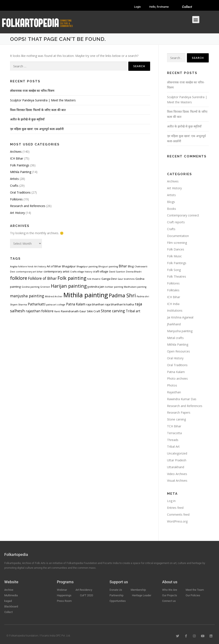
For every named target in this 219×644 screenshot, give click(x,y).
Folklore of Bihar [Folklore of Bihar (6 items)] (42, 278)
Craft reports (176, 222)
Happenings (64, 595)
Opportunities (118, 601)
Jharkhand (174, 324)
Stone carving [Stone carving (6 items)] (113, 311)
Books (172, 209)
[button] (196, 20)
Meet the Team (195, 590)
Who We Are (170, 590)
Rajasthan (174, 392)
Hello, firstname (159, 7)
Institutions (175, 310)
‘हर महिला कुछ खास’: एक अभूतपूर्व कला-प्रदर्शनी (37, 129)
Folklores (16, 199)
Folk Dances (176, 249)
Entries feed (175, 508)
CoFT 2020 (87, 595)
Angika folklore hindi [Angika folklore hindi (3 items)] (22, 266)
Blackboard (11, 606)
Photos (172, 385)
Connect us (169, 601)
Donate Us (116, 590)
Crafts (14, 186)
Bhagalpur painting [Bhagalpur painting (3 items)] (87, 266)
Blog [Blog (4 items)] (131, 266)
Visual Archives (177, 480)
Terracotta (174, 433)
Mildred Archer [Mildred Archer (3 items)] (54, 296)
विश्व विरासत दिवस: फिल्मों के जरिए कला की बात (38, 110)
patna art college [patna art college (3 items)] (56, 305)
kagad (8, 601)
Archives (16, 152)
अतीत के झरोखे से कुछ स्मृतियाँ (27, 119)
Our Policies (193, 595)
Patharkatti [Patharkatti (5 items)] (37, 304)
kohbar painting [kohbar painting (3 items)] (114, 287)
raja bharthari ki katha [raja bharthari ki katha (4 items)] (119, 304)
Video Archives (177, 474)
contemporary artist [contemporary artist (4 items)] (56, 271)
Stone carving (176, 419)
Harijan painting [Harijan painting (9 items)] (69, 286)
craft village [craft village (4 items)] (101, 271)
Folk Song (174, 270)
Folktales (173, 290)
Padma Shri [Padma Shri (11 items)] (122, 295)
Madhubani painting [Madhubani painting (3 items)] (135, 287)
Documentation (178, 236)
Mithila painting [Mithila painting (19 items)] (86, 295)
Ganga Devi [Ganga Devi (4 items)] (109, 279)
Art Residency (84, 590)
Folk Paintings (20, 165)
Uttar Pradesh (177, 460)
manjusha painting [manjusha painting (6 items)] (27, 296)
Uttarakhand (176, 467)
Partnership (116, 595)
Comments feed (178, 514)
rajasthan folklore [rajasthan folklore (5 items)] (40, 311)
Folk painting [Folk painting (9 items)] (72, 278)
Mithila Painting (21, 172)
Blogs (171, 202)
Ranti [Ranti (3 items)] (57, 311)
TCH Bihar (174, 426)
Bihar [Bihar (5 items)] (123, 266)
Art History (17, 213)
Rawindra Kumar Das (182, 399)
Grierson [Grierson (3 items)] (45, 287)
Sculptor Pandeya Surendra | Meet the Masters (43, 100)
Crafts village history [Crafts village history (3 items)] (81, 272)
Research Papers (179, 412)
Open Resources (178, 351)
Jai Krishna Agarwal (180, 317)
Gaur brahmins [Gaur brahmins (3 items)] (126, 279)
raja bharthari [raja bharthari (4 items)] (95, 304)
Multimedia (11, 595)
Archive (9, 590)
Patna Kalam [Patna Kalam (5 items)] (76, 304)
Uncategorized (177, 453)
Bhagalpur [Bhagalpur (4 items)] (69, 266)
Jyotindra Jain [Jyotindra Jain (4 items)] (96, 287)
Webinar (62, 590)
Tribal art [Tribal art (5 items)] (133, 311)
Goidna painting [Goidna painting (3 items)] (30, 287)
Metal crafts (175, 338)
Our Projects (170, 595)
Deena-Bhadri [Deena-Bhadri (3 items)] (134, 272)
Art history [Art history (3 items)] (40, 266)
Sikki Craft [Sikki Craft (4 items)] (93, 311)
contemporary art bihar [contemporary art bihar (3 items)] (29, 272)
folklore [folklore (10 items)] (19, 278)
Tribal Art (173, 446)
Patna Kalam (176, 372)
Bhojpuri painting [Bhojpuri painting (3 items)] (108, 266)
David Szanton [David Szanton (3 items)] (117, 272)
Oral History (175, 358)
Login (137, 7)
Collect (187, 7)
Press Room (64, 601)
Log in (171, 501)
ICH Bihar (17, 158)
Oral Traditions (20, 192)
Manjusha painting (180, 331)
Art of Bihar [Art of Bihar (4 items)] (54, 266)
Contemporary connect (183, 215)
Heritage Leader (142, 595)
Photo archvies (177, 378)
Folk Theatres (177, 276)
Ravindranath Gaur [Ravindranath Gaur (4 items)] (73, 311)
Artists (14, 179)
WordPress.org (177, 521)
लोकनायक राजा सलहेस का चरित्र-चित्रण (32, 91)
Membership (138, 590)
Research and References (28, 206)
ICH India (173, 304)
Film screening (177, 243)
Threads (173, 440)
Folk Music (174, 256)
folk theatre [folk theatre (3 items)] (94, 279)
